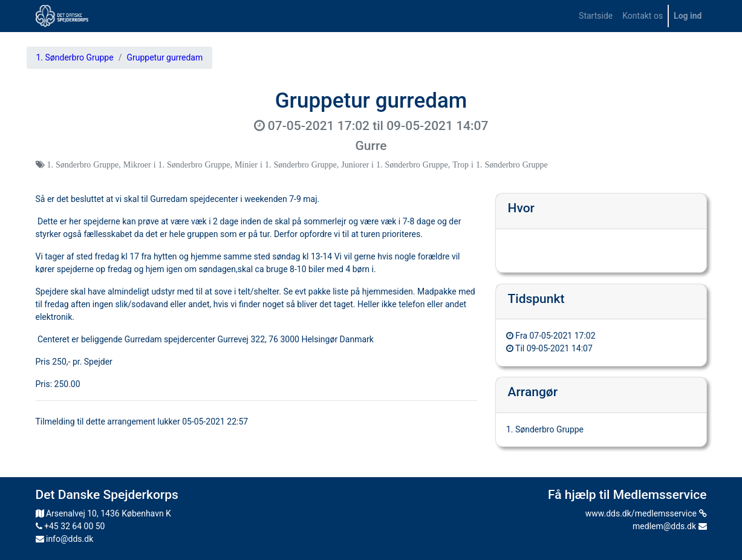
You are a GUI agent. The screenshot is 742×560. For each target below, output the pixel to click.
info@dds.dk (65, 539)
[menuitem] (596, 16)
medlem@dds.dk (669, 526)
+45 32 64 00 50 (70, 526)
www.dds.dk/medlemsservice (646, 513)
